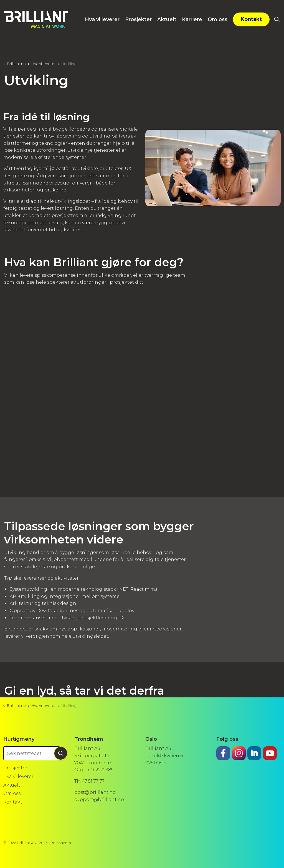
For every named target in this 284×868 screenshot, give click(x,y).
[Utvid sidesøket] (277, 19)
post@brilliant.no (95, 792)
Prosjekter (138, 19)
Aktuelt (167, 19)
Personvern (61, 843)
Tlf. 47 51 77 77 (89, 781)
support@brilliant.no (99, 800)
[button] (213, 168)
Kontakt (251, 19)
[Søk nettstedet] (35, 753)
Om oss (218, 19)
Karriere (192, 19)
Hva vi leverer (102, 19)
